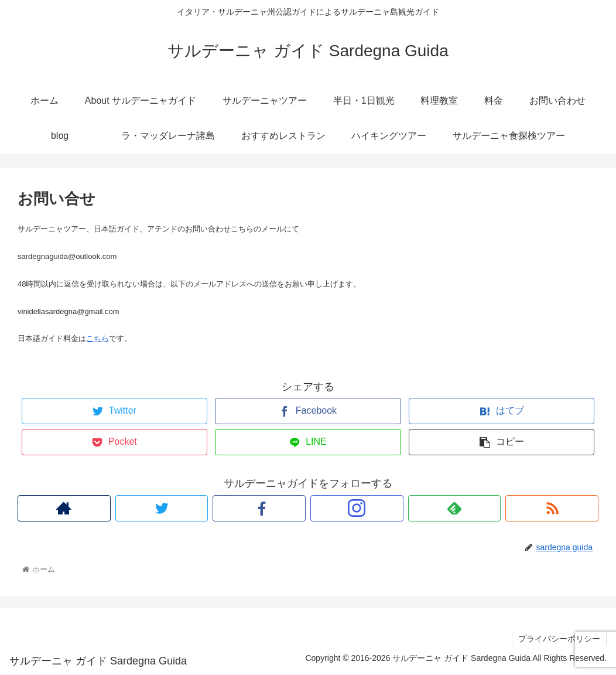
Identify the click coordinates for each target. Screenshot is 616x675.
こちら (97, 338)
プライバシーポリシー (559, 639)
